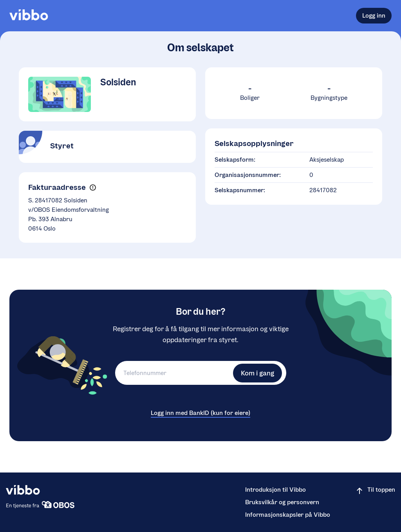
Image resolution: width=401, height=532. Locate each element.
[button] (93, 188)
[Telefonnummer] (173, 373)
